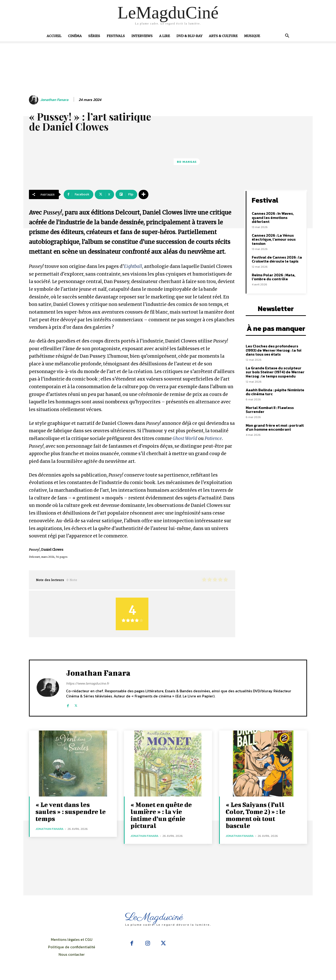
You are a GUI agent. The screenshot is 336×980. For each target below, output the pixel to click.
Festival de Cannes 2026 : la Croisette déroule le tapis (277, 259)
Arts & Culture (223, 36)
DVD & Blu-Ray (189, 36)
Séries (94, 36)
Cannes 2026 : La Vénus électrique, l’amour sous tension (274, 239)
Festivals (116, 36)
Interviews (142, 36)
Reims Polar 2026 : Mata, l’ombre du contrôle (274, 277)
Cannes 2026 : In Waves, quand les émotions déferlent (273, 217)
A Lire (164, 36)
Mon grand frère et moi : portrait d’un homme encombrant (275, 427)
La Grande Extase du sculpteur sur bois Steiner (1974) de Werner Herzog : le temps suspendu (275, 372)
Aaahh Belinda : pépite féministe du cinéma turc (275, 392)
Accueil (54, 36)
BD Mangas (187, 162)
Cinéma (75, 36)
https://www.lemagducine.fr (87, 683)
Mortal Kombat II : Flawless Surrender (270, 410)
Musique (252, 36)
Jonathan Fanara (54, 100)
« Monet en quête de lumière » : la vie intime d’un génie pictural (161, 815)
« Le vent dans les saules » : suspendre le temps (71, 812)
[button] (287, 36)
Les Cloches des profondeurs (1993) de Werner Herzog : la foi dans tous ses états (273, 350)
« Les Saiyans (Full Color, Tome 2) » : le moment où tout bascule (255, 815)
